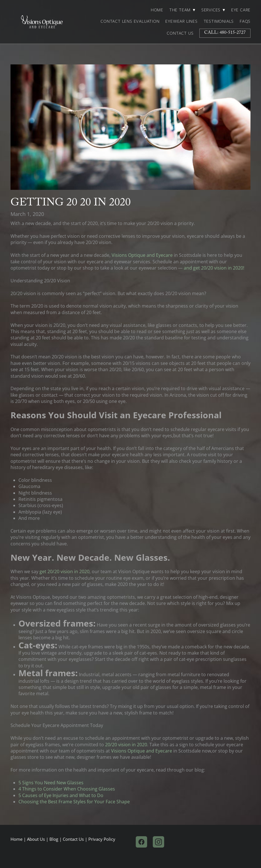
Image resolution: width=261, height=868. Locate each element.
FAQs (245, 21)
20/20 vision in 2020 (126, 745)
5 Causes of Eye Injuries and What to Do (61, 795)
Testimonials (219, 21)
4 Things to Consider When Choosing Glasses (67, 789)
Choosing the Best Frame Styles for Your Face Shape (74, 802)
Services (213, 10)
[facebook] (141, 842)
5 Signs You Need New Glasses (51, 783)
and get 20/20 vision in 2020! (214, 268)
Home (157, 10)
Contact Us (180, 33)
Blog (54, 839)
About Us (36, 839)
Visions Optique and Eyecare (142, 255)
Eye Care (241, 10)
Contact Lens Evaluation (130, 21)
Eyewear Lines (181, 21)
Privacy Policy (102, 839)
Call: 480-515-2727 (225, 33)
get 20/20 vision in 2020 (64, 571)
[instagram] (158, 842)
